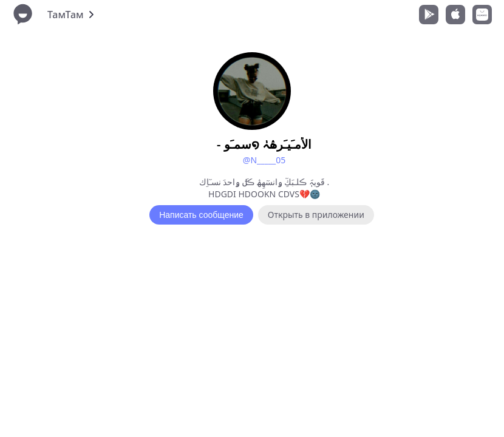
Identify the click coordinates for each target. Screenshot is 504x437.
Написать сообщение (201, 215)
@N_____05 (264, 160)
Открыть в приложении (316, 215)
